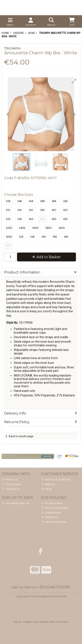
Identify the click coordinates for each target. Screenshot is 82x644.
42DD (9, 237)
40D (54, 219)
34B (20, 201)
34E (32, 237)
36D (31, 219)
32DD (9, 228)
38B (43, 201)
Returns (48, 484)
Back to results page (21, 436)
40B (54, 201)
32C (8, 210)
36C (31, 210)
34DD (22, 228)
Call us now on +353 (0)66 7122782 (41, 587)
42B (65, 201)
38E (55, 237)
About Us (10, 479)
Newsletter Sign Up (16, 503)
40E (66, 237)
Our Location (12, 484)
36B (31, 201)
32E (21, 237)
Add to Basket (46, 257)
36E (44, 237)
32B (8, 201)
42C (65, 210)
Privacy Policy (52, 503)
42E (8, 246)
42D (65, 219)
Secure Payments (54, 522)
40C (54, 210)
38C (43, 210)
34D (20, 219)
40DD (62, 228)
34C (20, 210)
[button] (74, 81)
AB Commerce (59, 622)
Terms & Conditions (55, 508)
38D (43, 219)
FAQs (47, 489)
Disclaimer (50, 517)
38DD (49, 228)
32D (8, 219)
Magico (28, 622)
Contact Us (11, 489)
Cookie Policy (52, 513)
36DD (35, 228)
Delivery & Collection (56, 479)
